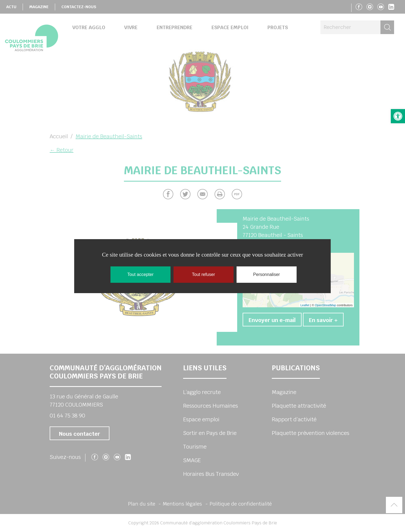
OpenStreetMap (326, 305)
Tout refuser (203, 274)
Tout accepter (140, 274)
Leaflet (305, 305)
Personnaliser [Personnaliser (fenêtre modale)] (267, 274)
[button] (398, 116)
